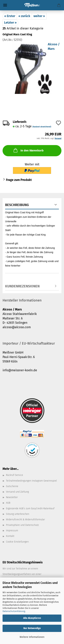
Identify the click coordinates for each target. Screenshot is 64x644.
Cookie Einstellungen (17, 542)
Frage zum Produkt (19, 180)
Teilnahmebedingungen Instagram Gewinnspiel (31, 481)
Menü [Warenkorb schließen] (5, 5)
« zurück (24, 16)
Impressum (12, 531)
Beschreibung (17, 205)
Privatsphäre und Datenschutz (22, 525)
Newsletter (12, 497)
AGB (8, 503)
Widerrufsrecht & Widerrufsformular (25, 520)
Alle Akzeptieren (32, 618)
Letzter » (10, 23)
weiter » (39, 16)
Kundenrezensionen (22, 286)
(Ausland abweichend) (42, 127)
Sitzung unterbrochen (18, 514)
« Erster (10, 16)
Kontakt (10, 536)
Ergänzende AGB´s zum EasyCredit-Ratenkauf (30, 508)
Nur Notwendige (32, 628)
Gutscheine (12, 486)
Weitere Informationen (32, 637)
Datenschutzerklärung (14, 611)
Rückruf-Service (15, 475)
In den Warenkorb (28, 150)
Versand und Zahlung (17, 492)
